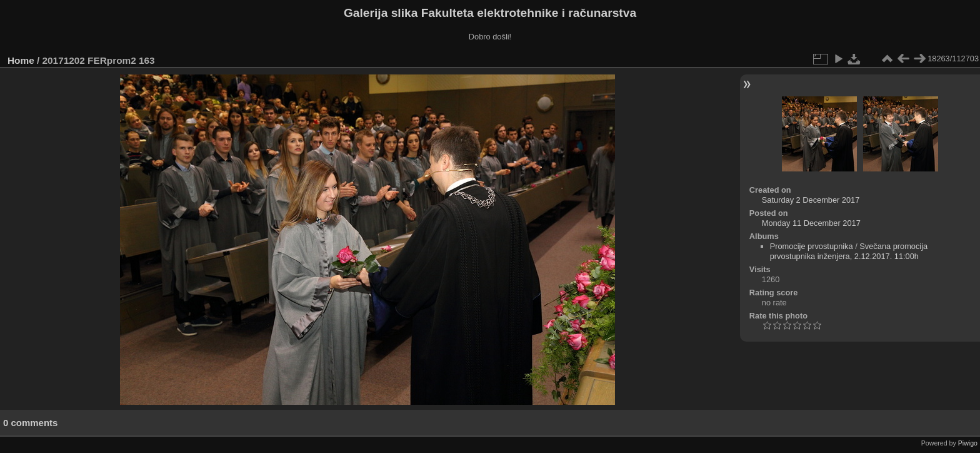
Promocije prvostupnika (812, 246)
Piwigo (968, 443)
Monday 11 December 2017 (811, 223)
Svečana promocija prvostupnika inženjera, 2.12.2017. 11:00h (849, 251)
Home (21, 60)
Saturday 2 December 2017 (811, 200)
